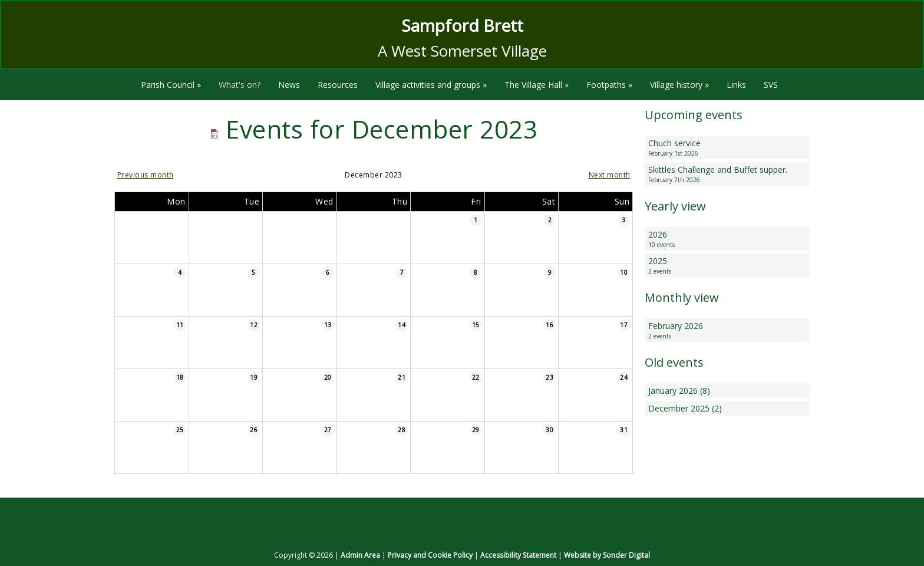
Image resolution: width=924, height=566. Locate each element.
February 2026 (727, 330)
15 (476, 325)
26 (254, 430)
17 (624, 325)
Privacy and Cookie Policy (430, 555)
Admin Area (360, 555)
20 (328, 377)
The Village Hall (537, 85)
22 (476, 377)
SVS (771, 85)
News (289, 85)
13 (328, 325)
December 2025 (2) (685, 408)
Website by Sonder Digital (607, 555)
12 (254, 325)
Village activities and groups (431, 85)
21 (402, 377)
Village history (679, 85)
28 (402, 430)
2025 (727, 266)
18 (180, 377)
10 (624, 272)
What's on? (240, 85)
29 (476, 430)
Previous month (146, 175)
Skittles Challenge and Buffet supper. (727, 174)
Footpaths (609, 85)
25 (180, 430)
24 (624, 377)
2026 (727, 239)
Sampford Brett (462, 25)
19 (254, 377)
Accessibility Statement (518, 555)
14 (402, 325)
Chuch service (727, 148)
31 (624, 430)
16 (550, 325)
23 (550, 377)
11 (180, 325)
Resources (338, 85)
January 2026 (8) (679, 391)
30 (550, 430)
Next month (610, 175)
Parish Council (171, 85)
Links (736, 85)
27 (328, 430)
